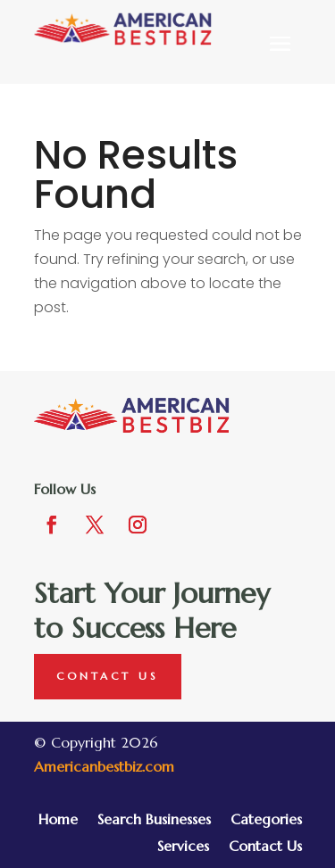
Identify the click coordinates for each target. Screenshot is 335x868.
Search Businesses (154, 820)
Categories (266, 820)
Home (58, 820)
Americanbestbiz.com (104, 766)
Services (183, 847)
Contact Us (108, 676)
